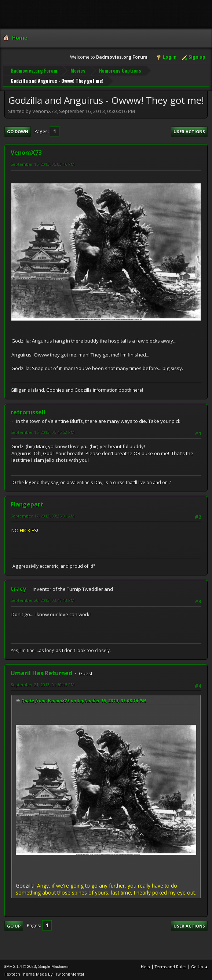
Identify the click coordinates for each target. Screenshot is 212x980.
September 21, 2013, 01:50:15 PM (43, 683)
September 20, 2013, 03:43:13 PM (43, 599)
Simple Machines (53, 965)
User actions (189, 130)
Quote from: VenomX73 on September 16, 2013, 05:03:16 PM (84, 699)
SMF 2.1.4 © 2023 (20, 965)
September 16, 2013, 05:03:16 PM (43, 162)
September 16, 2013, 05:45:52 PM (43, 430)
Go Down (18, 130)
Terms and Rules (171, 965)
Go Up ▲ (200, 965)
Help (145, 965)
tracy (18, 587)
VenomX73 (26, 151)
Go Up (14, 924)
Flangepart (27, 503)
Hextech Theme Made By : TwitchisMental (44, 972)
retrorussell (28, 410)
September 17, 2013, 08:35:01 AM (43, 514)
